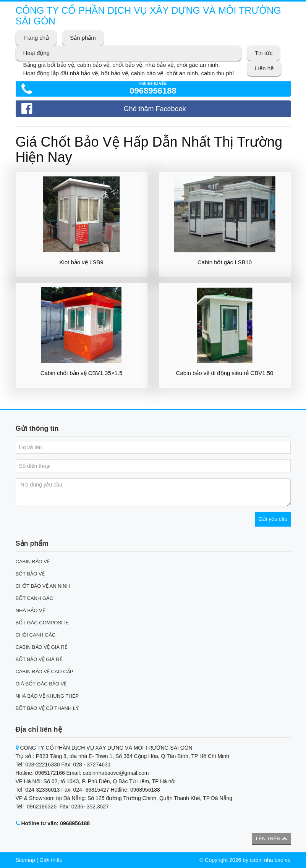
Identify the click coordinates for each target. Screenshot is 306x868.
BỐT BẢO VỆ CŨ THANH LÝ (47, 708)
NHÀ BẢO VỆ (30, 610)
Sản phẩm (83, 38)
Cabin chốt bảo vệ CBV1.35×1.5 (82, 373)
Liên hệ (264, 68)
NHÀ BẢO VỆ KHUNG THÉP (47, 696)
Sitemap (25, 860)
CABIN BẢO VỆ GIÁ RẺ (41, 647)
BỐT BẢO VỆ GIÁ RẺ (39, 659)
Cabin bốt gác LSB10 (225, 262)
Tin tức (264, 53)
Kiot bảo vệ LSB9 (81, 262)
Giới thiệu (51, 860)
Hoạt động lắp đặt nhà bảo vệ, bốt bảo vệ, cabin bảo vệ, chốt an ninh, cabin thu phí (129, 73)
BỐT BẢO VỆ (30, 574)
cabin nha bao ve (270, 860)
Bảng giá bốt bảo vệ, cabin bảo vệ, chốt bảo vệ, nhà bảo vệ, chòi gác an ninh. (122, 65)
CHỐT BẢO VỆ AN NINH (43, 586)
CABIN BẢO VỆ (33, 562)
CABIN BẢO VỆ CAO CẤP (45, 672)
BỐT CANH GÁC (35, 598)
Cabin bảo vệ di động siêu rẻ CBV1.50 (225, 373)
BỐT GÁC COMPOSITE (42, 623)
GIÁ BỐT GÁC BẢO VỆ (41, 684)
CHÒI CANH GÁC (36, 635)
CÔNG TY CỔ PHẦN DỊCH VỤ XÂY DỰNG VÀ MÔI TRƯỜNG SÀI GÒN (148, 16)
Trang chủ (36, 38)
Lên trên (271, 838)
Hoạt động (37, 53)
